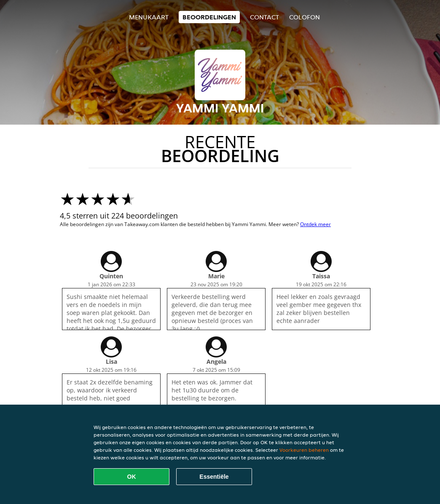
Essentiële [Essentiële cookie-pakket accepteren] (214, 477)
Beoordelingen (209, 17)
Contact (264, 17)
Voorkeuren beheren (304, 450)
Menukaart (149, 17)
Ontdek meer (315, 224)
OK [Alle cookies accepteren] (132, 477)
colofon (305, 17)
